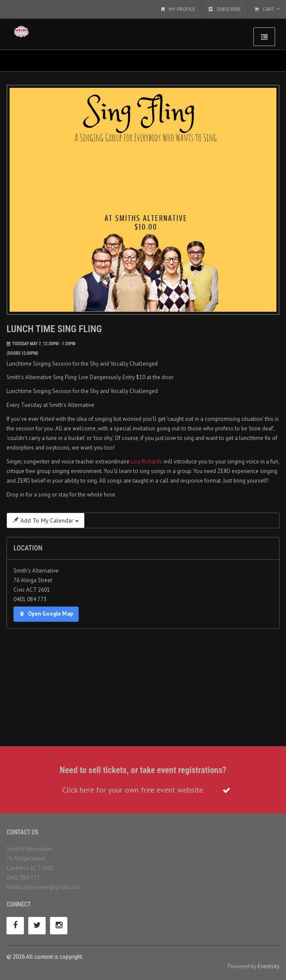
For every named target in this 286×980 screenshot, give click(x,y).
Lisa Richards (146, 462)
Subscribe (225, 9)
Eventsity (269, 966)
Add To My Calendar (46, 520)
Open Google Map (46, 614)
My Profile (178, 9)
